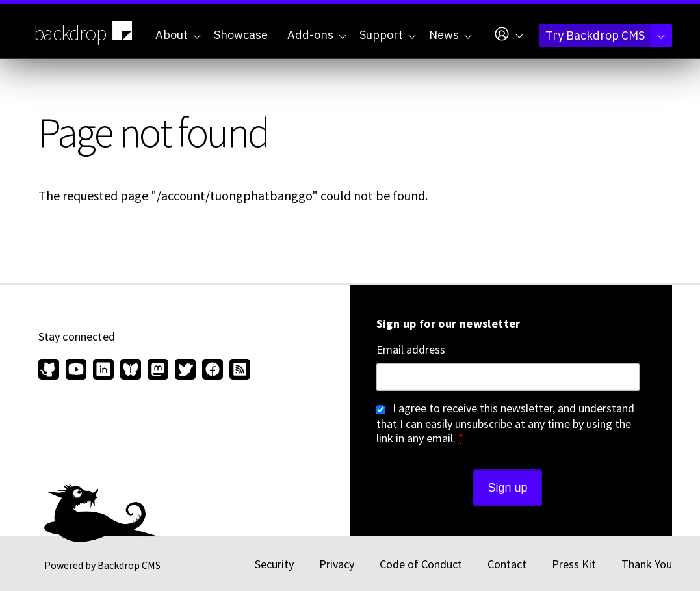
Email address (411, 350)
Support (388, 35)
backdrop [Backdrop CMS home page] (85, 32)
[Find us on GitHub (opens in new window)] (50, 371)
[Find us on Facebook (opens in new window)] (213, 371)
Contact (507, 564)
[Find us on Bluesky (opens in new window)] (131, 371)
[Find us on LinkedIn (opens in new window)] (103, 371)
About (178, 35)
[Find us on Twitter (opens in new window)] (185, 371)
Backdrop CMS (129, 565)
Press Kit (574, 564)
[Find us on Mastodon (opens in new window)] (158, 371)
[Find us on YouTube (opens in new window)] (76, 371)
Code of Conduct (421, 564)
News (450, 35)
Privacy (337, 564)
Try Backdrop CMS (605, 35)
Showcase (241, 35)
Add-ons (317, 35)
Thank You (647, 564)
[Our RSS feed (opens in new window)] (238, 371)
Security (274, 564)
